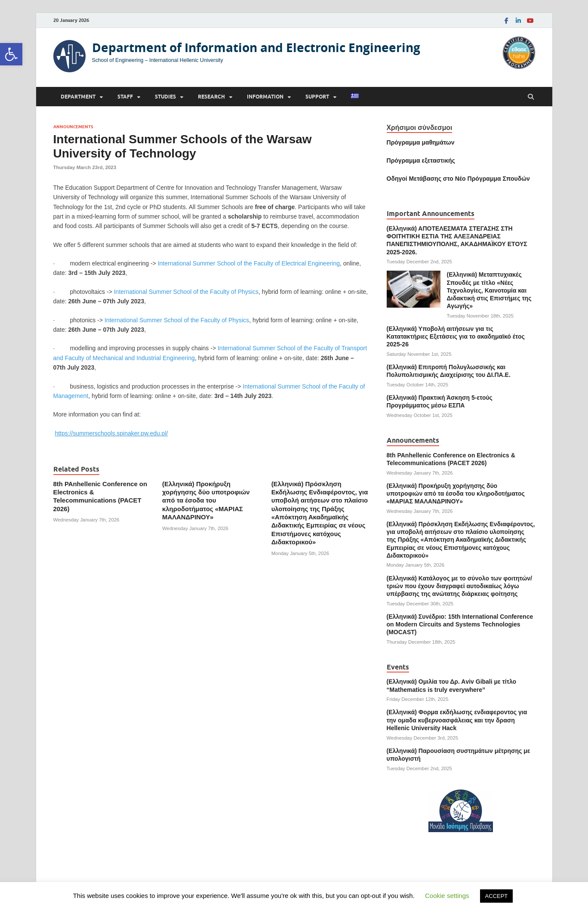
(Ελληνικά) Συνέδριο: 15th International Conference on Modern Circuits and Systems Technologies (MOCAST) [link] (460, 624)
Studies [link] (165, 97)
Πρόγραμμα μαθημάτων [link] (421, 142)
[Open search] (531, 97)
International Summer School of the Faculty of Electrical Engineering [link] (249, 263)
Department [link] (78, 97)
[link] (11, 54)
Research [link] (211, 97)
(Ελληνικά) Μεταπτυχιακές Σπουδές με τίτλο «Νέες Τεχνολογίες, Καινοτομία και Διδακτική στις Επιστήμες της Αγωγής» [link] (489, 290)
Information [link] (265, 97)
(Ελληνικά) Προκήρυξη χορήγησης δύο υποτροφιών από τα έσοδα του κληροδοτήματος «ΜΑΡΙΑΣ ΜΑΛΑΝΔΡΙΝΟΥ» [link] (206, 501)
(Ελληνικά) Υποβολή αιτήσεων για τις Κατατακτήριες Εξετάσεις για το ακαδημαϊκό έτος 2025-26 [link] (456, 336)
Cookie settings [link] (447, 896)
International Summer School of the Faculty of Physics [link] (186, 292)
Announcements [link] (73, 127)
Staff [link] (125, 97)
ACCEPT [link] (497, 896)
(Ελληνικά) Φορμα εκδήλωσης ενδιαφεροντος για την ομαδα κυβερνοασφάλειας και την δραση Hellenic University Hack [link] (457, 720)
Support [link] (317, 97)
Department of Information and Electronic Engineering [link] (256, 48)
